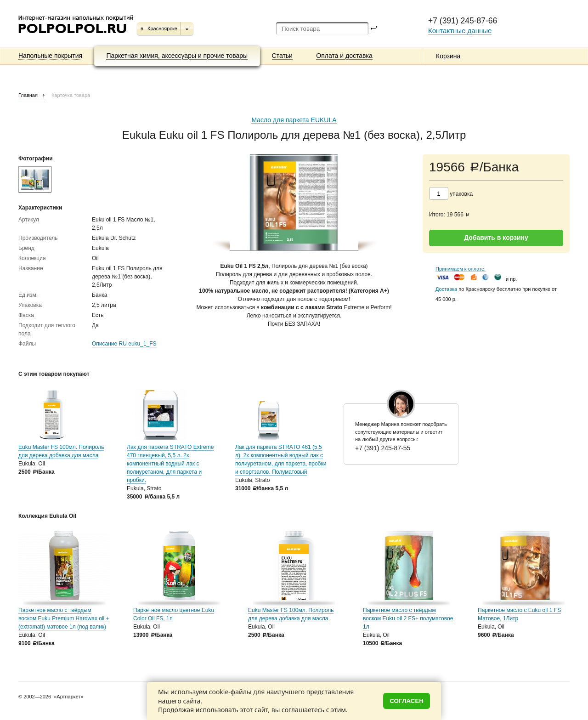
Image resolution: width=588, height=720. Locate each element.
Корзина (448, 56)
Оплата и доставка (344, 56)
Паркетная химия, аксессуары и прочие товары (177, 56)
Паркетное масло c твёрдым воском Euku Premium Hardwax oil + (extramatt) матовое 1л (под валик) (64, 618)
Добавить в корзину (496, 238)
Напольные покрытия (50, 56)
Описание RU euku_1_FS (124, 344)
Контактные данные (460, 31)
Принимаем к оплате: (461, 269)
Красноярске (162, 28)
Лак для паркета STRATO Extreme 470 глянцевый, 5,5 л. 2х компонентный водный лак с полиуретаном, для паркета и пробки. (170, 464)
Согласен (407, 701)
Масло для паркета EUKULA (294, 120)
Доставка (446, 289)
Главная (28, 95)
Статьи (282, 56)
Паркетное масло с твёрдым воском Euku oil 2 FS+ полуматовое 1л (408, 618)
